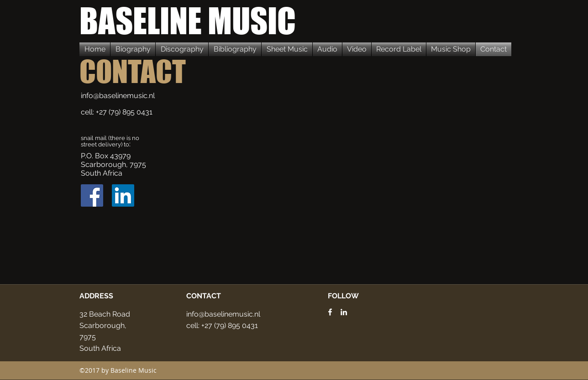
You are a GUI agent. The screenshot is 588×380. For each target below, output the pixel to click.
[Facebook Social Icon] (92, 195)
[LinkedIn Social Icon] (123, 195)
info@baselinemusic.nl (118, 96)
